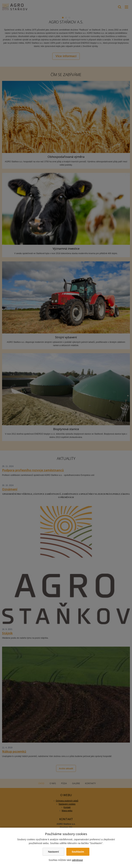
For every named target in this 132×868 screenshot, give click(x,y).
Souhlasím (78, 852)
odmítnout (77, 860)
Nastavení (53, 852)
